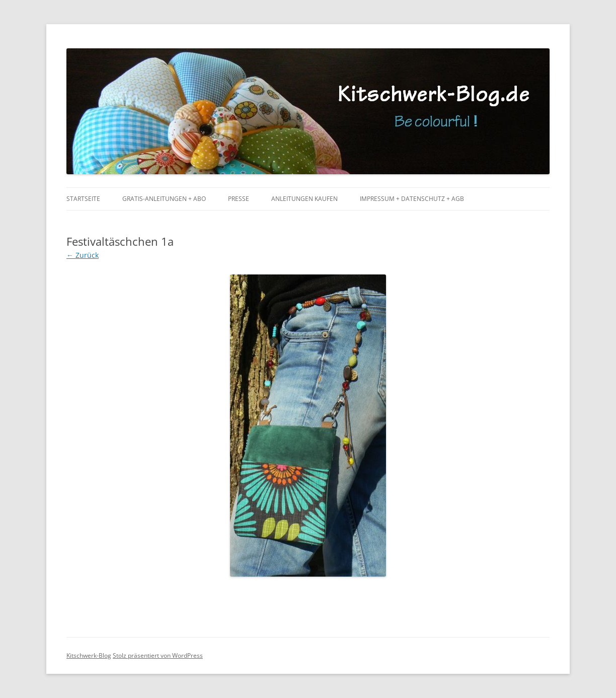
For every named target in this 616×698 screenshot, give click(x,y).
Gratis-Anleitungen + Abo (164, 199)
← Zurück (83, 255)
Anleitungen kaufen (304, 199)
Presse (239, 199)
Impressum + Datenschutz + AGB (412, 199)
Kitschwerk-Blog (89, 655)
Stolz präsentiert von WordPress (158, 655)
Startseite (83, 199)
